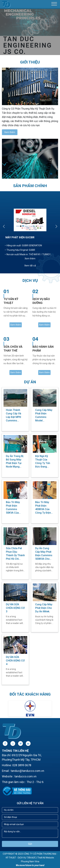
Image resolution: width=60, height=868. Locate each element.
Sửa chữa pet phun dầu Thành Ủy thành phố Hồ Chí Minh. (15, 554)
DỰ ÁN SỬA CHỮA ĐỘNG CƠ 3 (15, 608)
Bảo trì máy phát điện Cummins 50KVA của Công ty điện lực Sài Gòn (14, 508)
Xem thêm (10, 132)
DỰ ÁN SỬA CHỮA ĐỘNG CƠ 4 (15, 661)
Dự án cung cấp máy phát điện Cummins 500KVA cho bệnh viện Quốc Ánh (44, 554)
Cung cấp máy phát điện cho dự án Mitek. (44, 608)
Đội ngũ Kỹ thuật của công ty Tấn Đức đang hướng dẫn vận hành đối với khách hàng (44, 462)
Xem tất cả (30, 266)
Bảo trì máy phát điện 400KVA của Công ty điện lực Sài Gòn (43, 508)
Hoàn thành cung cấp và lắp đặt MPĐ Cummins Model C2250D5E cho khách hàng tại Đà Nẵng (15, 415)
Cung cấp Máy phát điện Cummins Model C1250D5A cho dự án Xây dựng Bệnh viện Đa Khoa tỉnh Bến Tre (45, 415)
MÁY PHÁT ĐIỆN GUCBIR (20, 237)
